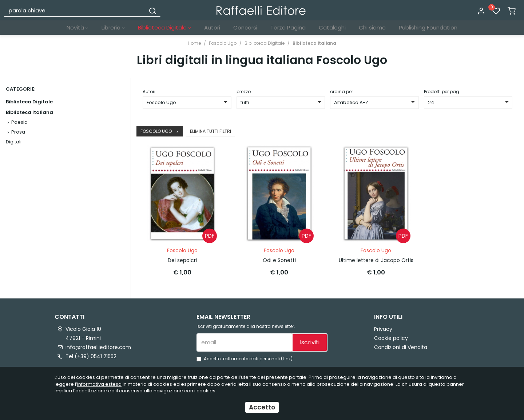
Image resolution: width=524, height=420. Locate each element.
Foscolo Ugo (223, 43)
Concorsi (245, 27)
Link (287, 358)
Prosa (18, 132)
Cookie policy (391, 337)
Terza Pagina (288, 27)
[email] (244, 341)
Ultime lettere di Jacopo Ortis (376, 259)
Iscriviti (310, 342)
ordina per (342, 92)
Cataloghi (332, 27)
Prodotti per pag (442, 92)
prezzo (244, 92)
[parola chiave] (75, 10)
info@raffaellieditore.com (98, 346)
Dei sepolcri (182, 259)
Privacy (383, 328)
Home (194, 43)
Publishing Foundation (428, 27)
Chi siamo (372, 27)
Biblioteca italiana (314, 43)
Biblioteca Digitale (164, 27)
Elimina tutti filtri (211, 131)
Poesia (19, 122)
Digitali (14, 142)
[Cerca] (152, 10)
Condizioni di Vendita (401, 346)
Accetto (262, 407)
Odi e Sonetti (279, 259)
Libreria (113, 27)
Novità (78, 27)
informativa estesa (99, 384)
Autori (212, 27)
